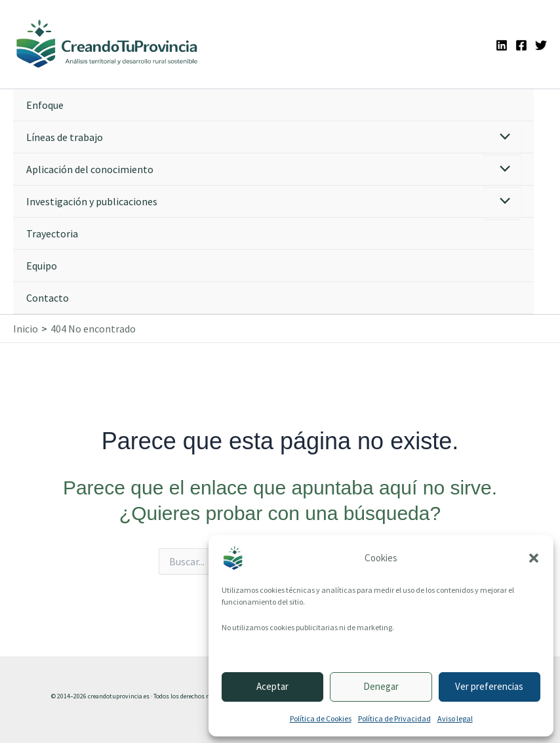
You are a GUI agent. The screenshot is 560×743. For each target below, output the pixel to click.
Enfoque (45, 105)
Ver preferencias (489, 686)
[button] (534, 558)
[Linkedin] (502, 45)
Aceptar (272, 686)
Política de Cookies (321, 718)
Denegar (381, 686)
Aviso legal (455, 718)
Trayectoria (52, 233)
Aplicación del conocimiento (90, 169)
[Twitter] (541, 45)
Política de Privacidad (394, 718)
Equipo (42, 266)
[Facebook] (521, 45)
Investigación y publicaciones (92, 201)
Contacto (48, 298)
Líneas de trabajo (65, 137)
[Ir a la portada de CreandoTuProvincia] (108, 44)
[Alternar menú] (502, 138)
